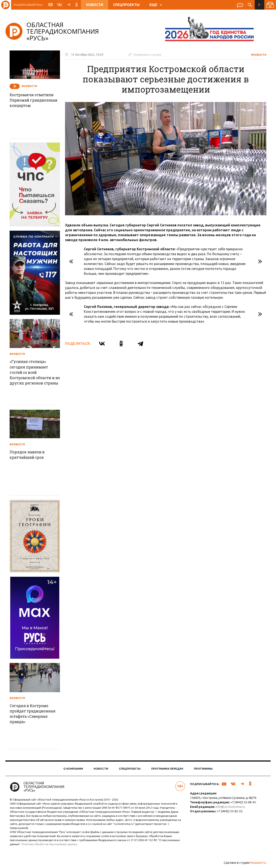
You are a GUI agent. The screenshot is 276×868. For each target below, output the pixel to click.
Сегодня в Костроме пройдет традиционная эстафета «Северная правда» (36, 714)
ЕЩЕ (156, 5)
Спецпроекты (126, 5)
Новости (95, 5)
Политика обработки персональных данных (51, 844)
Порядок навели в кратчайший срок (30, 455)
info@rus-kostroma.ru (230, 807)
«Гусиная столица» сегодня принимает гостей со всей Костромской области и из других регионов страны (35, 376)
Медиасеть (257, 863)
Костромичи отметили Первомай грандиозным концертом (35, 103)
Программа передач (167, 769)
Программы (203, 769)
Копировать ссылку (146, 54)
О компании (73, 769)
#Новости (257, 55)
